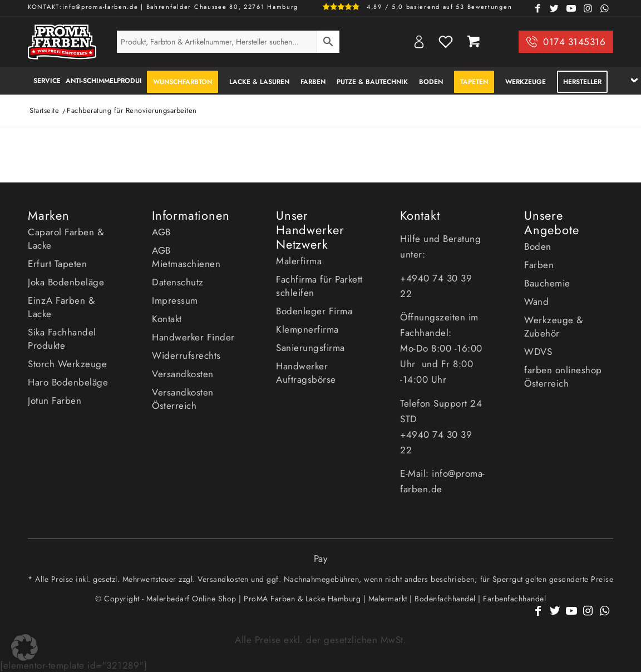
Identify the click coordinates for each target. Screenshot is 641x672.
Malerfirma (299, 261)
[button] (24, 648)
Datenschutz (178, 282)
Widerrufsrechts (186, 355)
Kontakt (167, 319)
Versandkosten (183, 374)
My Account (419, 42)
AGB (161, 232)
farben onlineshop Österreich (563, 377)
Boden (538, 246)
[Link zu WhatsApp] (605, 8)
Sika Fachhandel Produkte (62, 339)
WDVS (538, 352)
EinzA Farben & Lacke (61, 307)
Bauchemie (547, 283)
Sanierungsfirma (310, 348)
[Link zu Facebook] (538, 8)
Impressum (175, 300)
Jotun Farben (55, 401)
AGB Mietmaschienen (186, 257)
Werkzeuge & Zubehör (554, 327)
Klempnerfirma (307, 329)
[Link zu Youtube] (571, 8)
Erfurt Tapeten (57, 264)
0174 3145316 (574, 42)
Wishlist (446, 42)
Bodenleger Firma (314, 311)
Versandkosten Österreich (183, 399)
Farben (539, 265)
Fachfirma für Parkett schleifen (319, 286)
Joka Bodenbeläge (66, 282)
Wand (536, 302)
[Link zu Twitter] (555, 8)
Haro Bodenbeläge (68, 382)
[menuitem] (44, 81)
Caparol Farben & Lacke (66, 239)
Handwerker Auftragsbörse (306, 373)
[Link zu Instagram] (588, 8)
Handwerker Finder (193, 337)
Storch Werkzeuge (67, 364)
